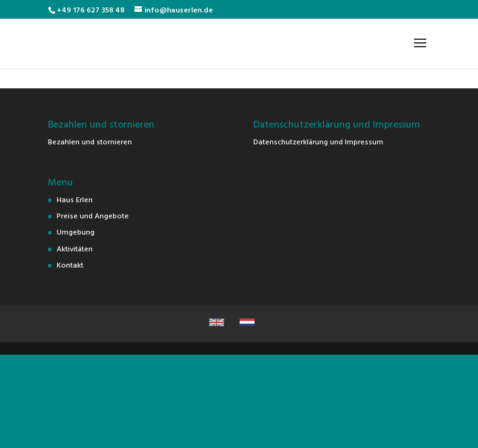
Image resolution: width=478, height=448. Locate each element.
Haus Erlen (75, 199)
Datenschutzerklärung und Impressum (318, 141)
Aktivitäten (75, 248)
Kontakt (70, 264)
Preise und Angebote (93, 215)
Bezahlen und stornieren (90, 141)
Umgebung (76, 231)
